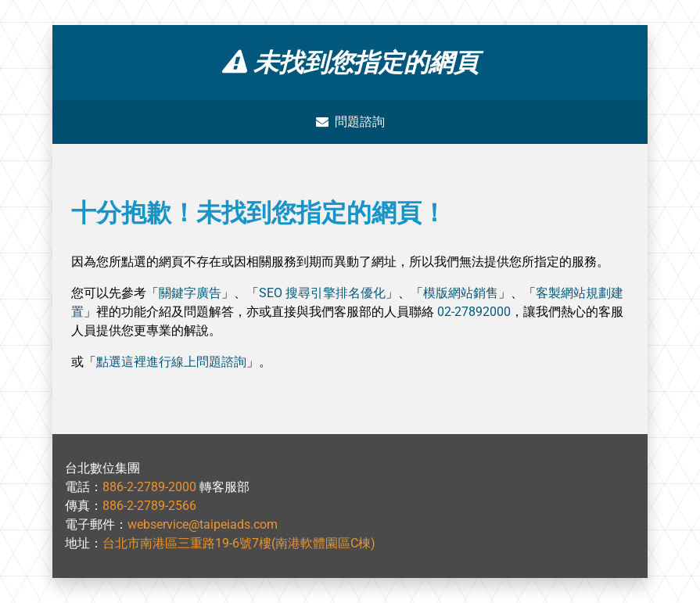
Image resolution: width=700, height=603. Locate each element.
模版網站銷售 (461, 293)
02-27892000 (474, 312)
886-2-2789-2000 (149, 487)
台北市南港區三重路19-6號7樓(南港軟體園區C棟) (239, 543)
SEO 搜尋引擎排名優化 (322, 293)
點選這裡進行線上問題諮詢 (171, 362)
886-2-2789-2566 (149, 506)
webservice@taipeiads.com (203, 524)
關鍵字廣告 (190, 293)
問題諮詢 (350, 122)
